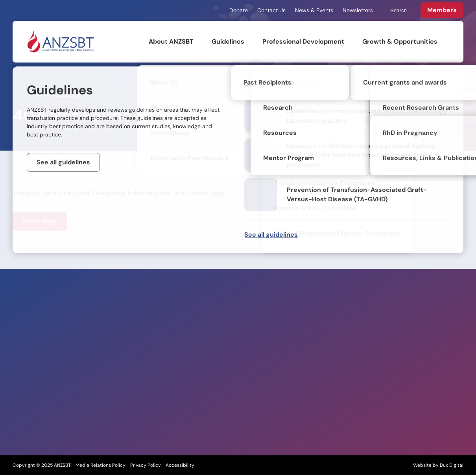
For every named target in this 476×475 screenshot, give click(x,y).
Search (395, 11)
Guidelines (228, 41)
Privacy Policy (146, 465)
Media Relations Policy (101, 465)
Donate (239, 10)
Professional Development (303, 41)
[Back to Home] (60, 42)
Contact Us (271, 10)
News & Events (314, 10)
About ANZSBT (171, 41)
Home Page (40, 221)
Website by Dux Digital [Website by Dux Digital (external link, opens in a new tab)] (438, 465)
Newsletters (358, 10)
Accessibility (180, 465)
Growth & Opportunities (400, 41)
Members (442, 10)
